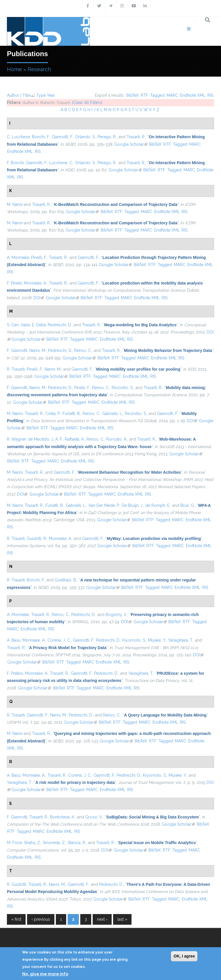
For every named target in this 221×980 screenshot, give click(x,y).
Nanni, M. (38, 350)
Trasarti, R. (136, 137)
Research (39, 69)
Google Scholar (131, 144)
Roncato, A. (117, 439)
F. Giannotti (17, 350)
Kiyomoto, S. (134, 640)
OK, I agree (184, 956)
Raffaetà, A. (75, 439)
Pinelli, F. (39, 257)
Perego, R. (107, 137)
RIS (210, 95)
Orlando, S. (85, 137)
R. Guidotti (17, 884)
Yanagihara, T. (181, 640)
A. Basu (14, 640)
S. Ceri (13, 325)
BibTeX (133, 95)
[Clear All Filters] (87, 103)
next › (102, 919)
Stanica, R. (77, 843)
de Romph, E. (158, 505)
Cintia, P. (53, 414)
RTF (144, 95)
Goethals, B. (66, 580)
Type (41, 95)
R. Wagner (16, 439)
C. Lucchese (18, 137)
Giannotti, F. (62, 137)
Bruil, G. (188, 505)
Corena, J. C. (59, 640)
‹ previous (41, 919)
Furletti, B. (72, 414)
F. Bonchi (15, 163)
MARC (172, 95)
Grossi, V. (94, 817)
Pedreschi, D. (60, 325)
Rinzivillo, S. (123, 388)
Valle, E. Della (33, 325)
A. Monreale (18, 257)
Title (26, 95)
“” (116, 204)
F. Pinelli (14, 283)
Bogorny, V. (116, 615)
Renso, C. (83, 350)
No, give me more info (45, 974)
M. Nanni (15, 204)
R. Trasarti (16, 369)
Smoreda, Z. (54, 843)
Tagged (157, 95)
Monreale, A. (35, 283)
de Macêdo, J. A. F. (45, 439)
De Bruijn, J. (133, 505)
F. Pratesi (15, 673)
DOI (39, 298)
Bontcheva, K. (63, 817)
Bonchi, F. (41, 137)
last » (122, 919)
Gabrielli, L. (113, 414)
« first (16, 919)
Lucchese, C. (61, 163)
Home (14, 69)
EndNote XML (193, 95)
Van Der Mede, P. (104, 505)
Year (51, 95)
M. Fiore (14, 843)
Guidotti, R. (37, 539)
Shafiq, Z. (32, 843)
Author (13, 95)
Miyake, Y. (157, 640)
